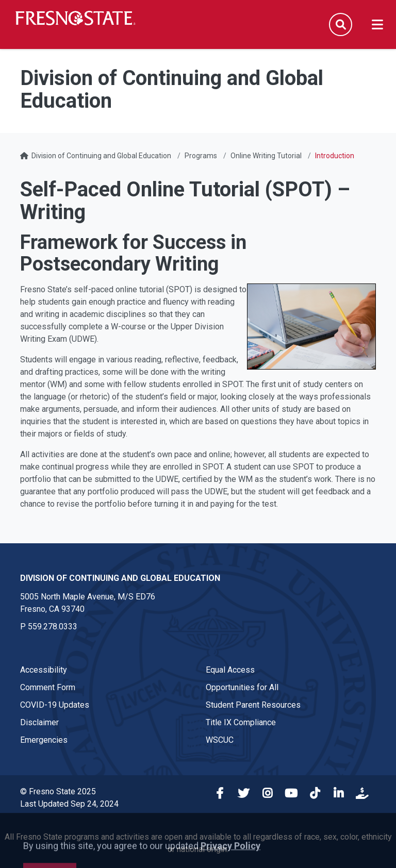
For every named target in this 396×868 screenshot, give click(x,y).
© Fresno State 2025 (58, 791)
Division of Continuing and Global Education (101, 156)
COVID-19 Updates (55, 705)
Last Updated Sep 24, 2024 (69, 804)
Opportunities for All (242, 687)
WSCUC (220, 740)
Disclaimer (39, 722)
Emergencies (44, 740)
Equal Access (230, 670)
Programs (201, 156)
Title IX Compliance (241, 722)
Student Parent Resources (253, 705)
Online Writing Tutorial (266, 156)
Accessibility (44, 670)
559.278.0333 (53, 627)
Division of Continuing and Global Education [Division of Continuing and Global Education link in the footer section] (120, 578)
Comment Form (48, 687)
